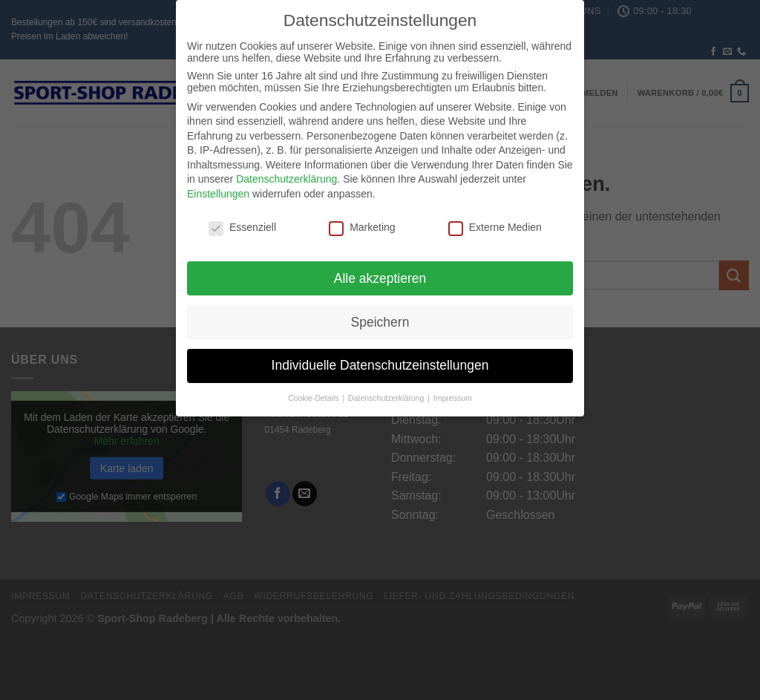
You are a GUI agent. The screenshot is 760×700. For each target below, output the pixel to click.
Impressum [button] (453, 393)
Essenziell (242, 221)
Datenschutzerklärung (286, 174)
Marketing (362, 221)
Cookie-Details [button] (314, 393)
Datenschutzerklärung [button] (387, 393)
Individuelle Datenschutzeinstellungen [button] (380, 360)
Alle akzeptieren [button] (380, 272)
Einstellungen (218, 189)
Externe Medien (495, 221)
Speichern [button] (380, 316)
